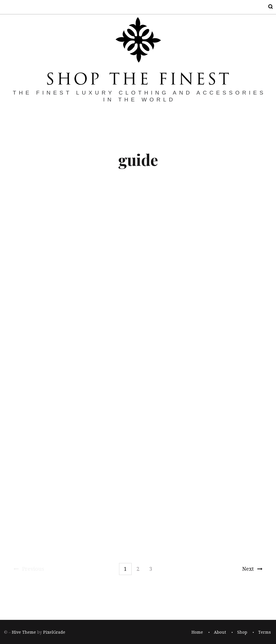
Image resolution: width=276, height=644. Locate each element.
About (220, 633)
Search (267, 7)
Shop (242, 633)
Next (252, 569)
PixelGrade (54, 633)
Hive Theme (24, 633)
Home (197, 633)
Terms (264, 633)
